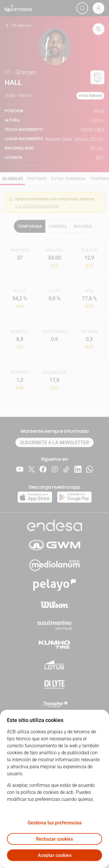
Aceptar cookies (55, 855)
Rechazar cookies (54, 839)
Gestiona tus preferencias (55, 823)
